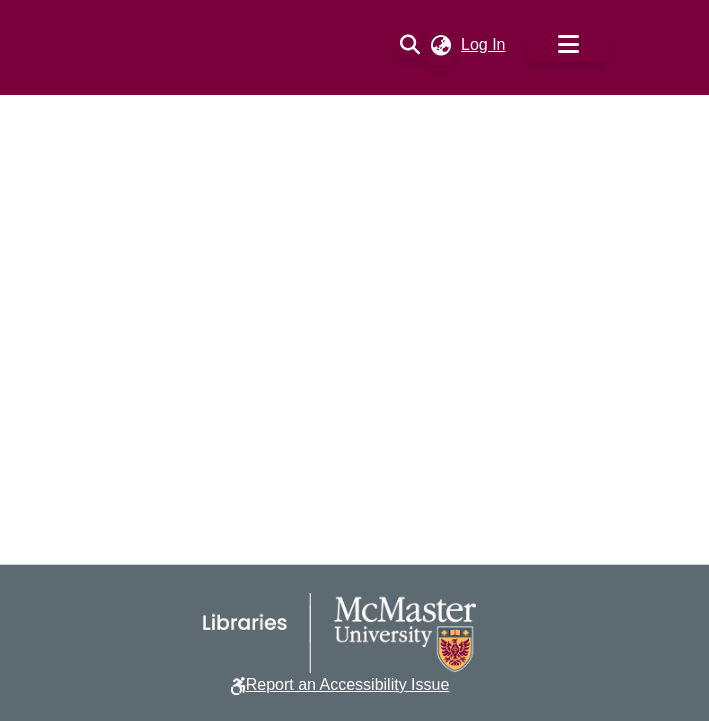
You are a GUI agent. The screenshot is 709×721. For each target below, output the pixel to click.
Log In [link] (484, 44)
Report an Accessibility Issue (348, 684)
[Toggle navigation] (569, 45)
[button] (409, 45)
